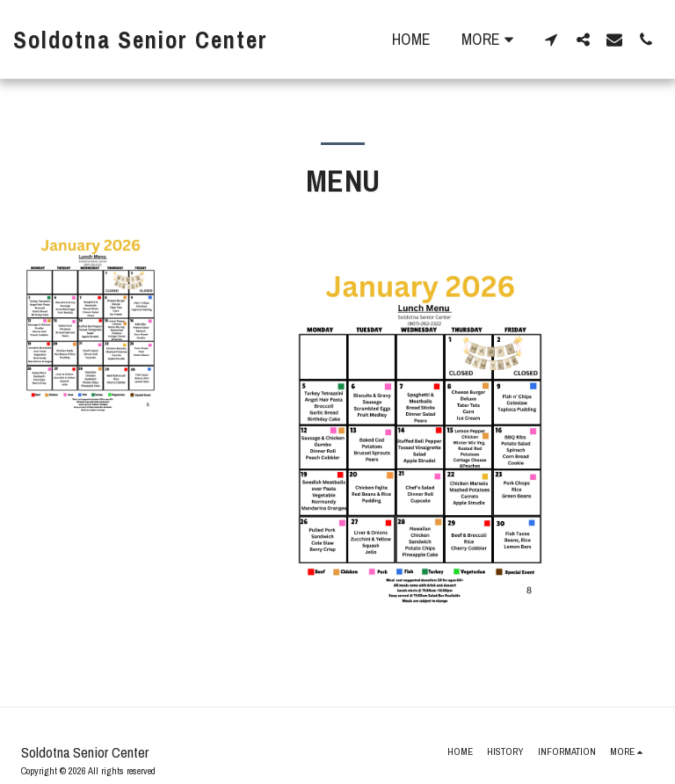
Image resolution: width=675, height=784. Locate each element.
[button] (551, 39)
